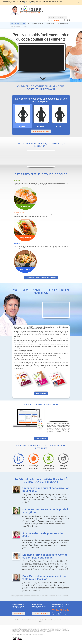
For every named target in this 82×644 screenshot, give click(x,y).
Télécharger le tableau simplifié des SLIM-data (41, 278)
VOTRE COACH (50, 24)
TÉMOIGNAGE (16, 27)
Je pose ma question (41, 613)
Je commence (19, 613)
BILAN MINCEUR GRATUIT (35, 24)
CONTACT (26, 27)
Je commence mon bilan (41, 131)
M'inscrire (52, 18)
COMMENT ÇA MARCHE (18, 24)
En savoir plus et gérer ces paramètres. (35, 3)
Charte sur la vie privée (52, 620)
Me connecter (61, 18)
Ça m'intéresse (41, 393)
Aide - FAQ (40, 620)
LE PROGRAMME (63, 24)
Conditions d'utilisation (28, 620)
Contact (17, 620)
